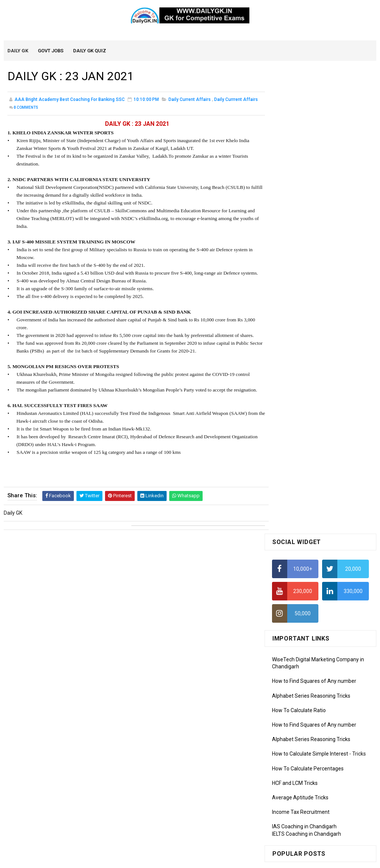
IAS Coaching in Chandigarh (304, 362)
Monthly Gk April (291, 606)
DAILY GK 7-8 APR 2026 (334, 500)
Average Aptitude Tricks (300, 333)
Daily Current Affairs (190, 100)
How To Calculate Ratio (299, 245)
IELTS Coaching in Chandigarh (307, 369)
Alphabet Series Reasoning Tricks (311, 231)
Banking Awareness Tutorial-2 (307, 791)
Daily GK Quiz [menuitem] (90, 51)
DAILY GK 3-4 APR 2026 (334, 470)
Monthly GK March (293, 617)
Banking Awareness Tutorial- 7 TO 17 (315, 823)
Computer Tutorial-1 (296, 683)
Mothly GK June (290, 585)
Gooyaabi (240, 859)
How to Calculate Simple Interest (310, 289)
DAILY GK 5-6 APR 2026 (334, 440)
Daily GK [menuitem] (18, 51)
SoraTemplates (174, 859)
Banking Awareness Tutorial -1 (308, 780)
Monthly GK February (296, 628)
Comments (26, 108)
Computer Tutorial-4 (296, 715)
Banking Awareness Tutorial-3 (307, 802)
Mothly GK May (289, 596)
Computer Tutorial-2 (296, 693)
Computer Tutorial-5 (296, 725)
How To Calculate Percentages (308, 304)
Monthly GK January (295, 639)
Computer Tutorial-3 (296, 704)
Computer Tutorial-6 (296, 736)
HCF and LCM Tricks (295, 318)
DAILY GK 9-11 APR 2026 (336, 410)
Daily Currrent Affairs (236, 100)
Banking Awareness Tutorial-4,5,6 (311, 812)
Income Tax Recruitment (301, 347)
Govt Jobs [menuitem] (51, 51)
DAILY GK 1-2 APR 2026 (334, 530)
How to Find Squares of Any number (314, 216)
